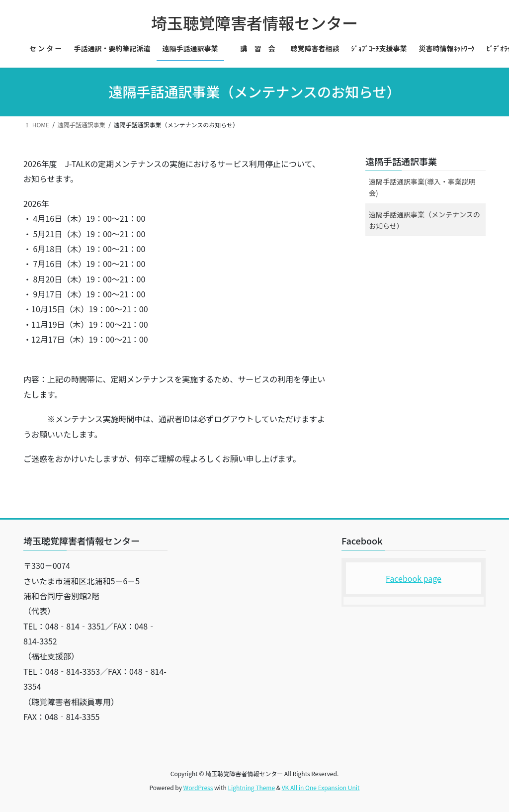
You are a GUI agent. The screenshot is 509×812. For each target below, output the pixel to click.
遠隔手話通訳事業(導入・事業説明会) (422, 187)
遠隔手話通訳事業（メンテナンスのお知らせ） (424, 220)
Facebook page (414, 578)
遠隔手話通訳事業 (401, 161)
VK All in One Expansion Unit (321, 787)
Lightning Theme (251, 787)
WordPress (198, 787)
